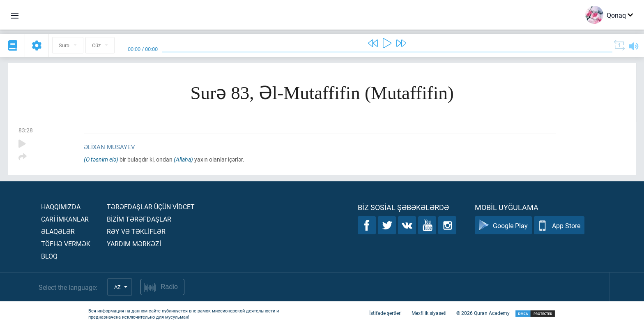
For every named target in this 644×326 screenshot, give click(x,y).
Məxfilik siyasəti (429, 313)
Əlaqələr (58, 231)
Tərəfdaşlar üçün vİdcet (151, 207)
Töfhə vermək (66, 244)
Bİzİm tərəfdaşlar (139, 219)
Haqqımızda (61, 207)
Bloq (49, 256)
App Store (559, 225)
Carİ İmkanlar (65, 219)
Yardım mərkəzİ (134, 244)
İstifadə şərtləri (385, 313)
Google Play (503, 225)
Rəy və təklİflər (136, 231)
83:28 (26, 130)
